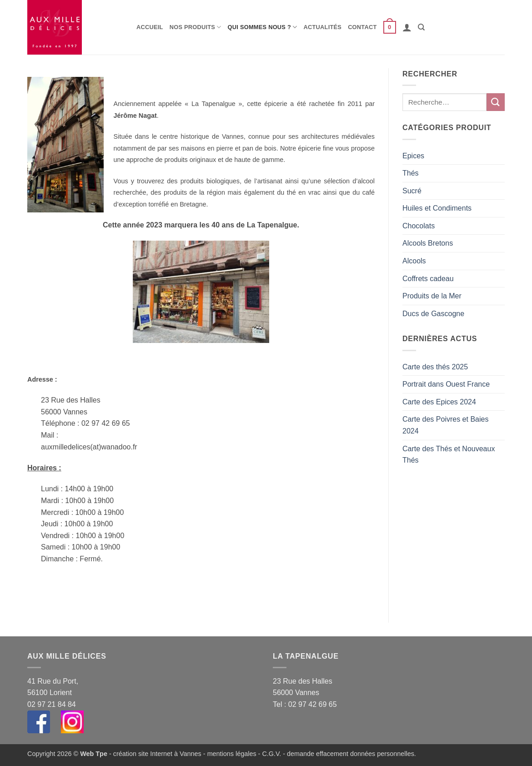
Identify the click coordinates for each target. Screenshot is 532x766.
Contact (362, 27)
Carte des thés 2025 (435, 367)
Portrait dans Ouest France (446, 384)
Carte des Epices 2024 (439, 402)
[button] (390, 27)
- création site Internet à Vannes (154, 754)
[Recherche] (421, 27)
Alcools (414, 261)
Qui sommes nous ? (263, 27)
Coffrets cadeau (428, 279)
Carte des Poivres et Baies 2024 (445, 425)
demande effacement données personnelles (351, 754)
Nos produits (196, 27)
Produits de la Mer (432, 296)
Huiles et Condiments (437, 208)
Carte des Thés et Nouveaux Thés (449, 455)
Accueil (150, 27)
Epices (413, 156)
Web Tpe (94, 754)
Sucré (412, 191)
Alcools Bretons (428, 243)
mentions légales (232, 754)
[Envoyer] (496, 102)
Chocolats (419, 226)
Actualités (323, 27)
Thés (411, 173)
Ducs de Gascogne (433, 314)
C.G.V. (271, 754)
